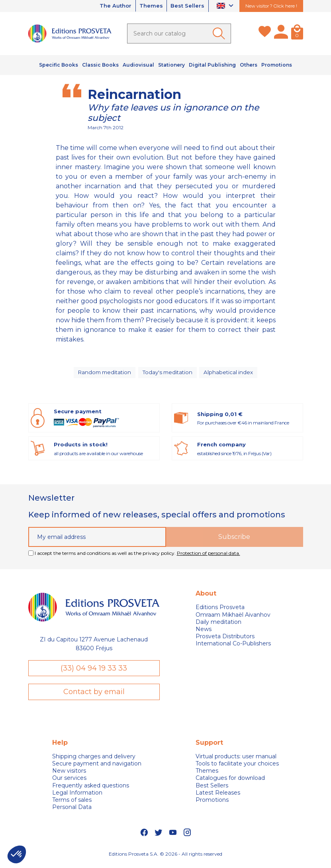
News (204, 633)
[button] (17, 854)
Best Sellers (186, 6)
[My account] (281, 34)
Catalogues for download (230, 782)
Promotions (212, 804)
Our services (69, 782)
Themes (147, 6)
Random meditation (104, 374)
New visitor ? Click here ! (271, 6)
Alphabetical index (231, 374)
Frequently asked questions (91, 789)
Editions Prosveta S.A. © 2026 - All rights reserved (165, 858)
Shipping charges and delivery (94, 761)
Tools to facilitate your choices (237, 768)
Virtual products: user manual (236, 761)
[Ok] (220, 34)
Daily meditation (218, 625)
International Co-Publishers (233, 647)
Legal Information (77, 797)
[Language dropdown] (226, 6)
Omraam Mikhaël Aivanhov (233, 618)
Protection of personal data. (209, 557)
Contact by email (94, 696)
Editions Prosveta (220, 611)
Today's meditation (169, 374)
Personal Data (72, 811)
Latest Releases (218, 797)
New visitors (69, 775)
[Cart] (297, 34)
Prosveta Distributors (225, 640)
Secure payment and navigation (97, 768)
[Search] (179, 34)
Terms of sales (72, 804)
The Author (109, 6)
